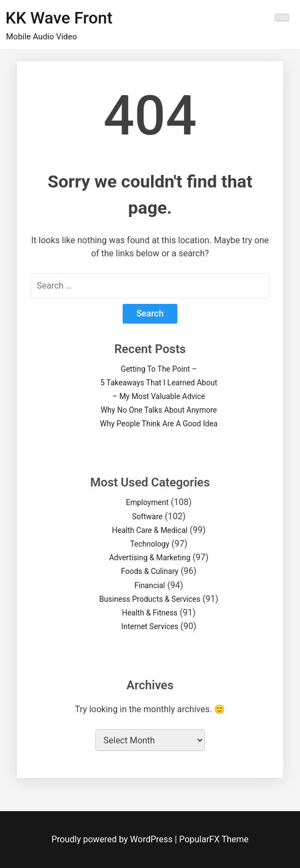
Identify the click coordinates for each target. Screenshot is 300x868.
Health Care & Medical (150, 530)
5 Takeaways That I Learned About (158, 383)
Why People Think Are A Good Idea (159, 424)
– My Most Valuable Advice (159, 396)
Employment (147, 502)
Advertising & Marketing (150, 558)
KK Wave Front (59, 18)
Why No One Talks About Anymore (159, 410)
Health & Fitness (150, 613)
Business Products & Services (150, 599)
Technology (150, 544)
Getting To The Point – (158, 369)
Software (147, 517)
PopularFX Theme (214, 839)
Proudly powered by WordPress (113, 839)
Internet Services (149, 626)
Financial (150, 585)
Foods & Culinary (150, 571)
